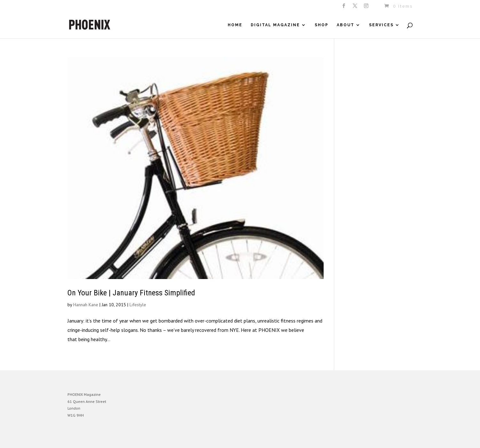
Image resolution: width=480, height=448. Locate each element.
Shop (322, 25)
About (346, 25)
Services (381, 25)
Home (235, 25)
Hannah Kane (86, 305)
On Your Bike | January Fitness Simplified (131, 293)
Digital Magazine (275, 25)
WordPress (137, 438)
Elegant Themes (97, 438)
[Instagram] (367, 8)
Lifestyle (138, 305)
